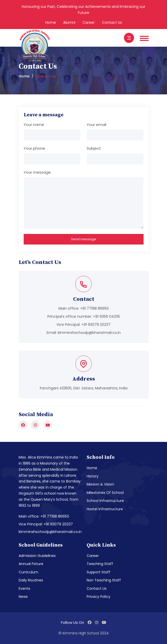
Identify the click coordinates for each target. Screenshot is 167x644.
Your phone (34, 148)
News (23, 597)
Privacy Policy (98, 597)
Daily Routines (31, 580)
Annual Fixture (31, 564)
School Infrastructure (105, 501)
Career (89, 22)
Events (24, 588)
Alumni (69, 22)
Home (51, 22)
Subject (94, 148)
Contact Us (112, 22)
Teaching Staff (100, 564)
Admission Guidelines (37, 556)
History (93, 476)
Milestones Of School (105, 493)
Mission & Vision (100, 484)
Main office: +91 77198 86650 (44, 516)
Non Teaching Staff (104, 580)
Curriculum (28, 572)
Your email (96, 125)
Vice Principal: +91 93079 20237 (46, 524)
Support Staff (98, 572)
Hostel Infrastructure (105, 509)
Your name (34, 125)
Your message (37, 172)
